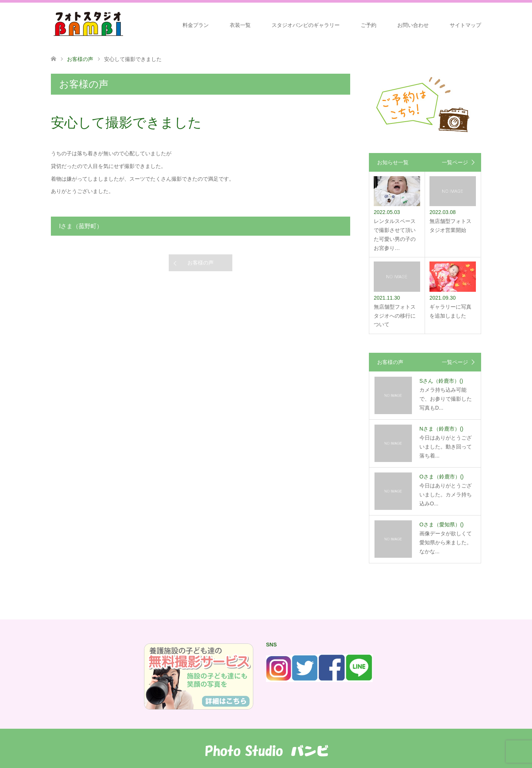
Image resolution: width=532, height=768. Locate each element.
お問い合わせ (413, 25)
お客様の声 (201, 263)
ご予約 (369, 25)
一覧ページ (455, 162)
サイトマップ (465, 25)
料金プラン (196, 25)
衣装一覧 (240, 25)
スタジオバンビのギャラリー (306, 25)
